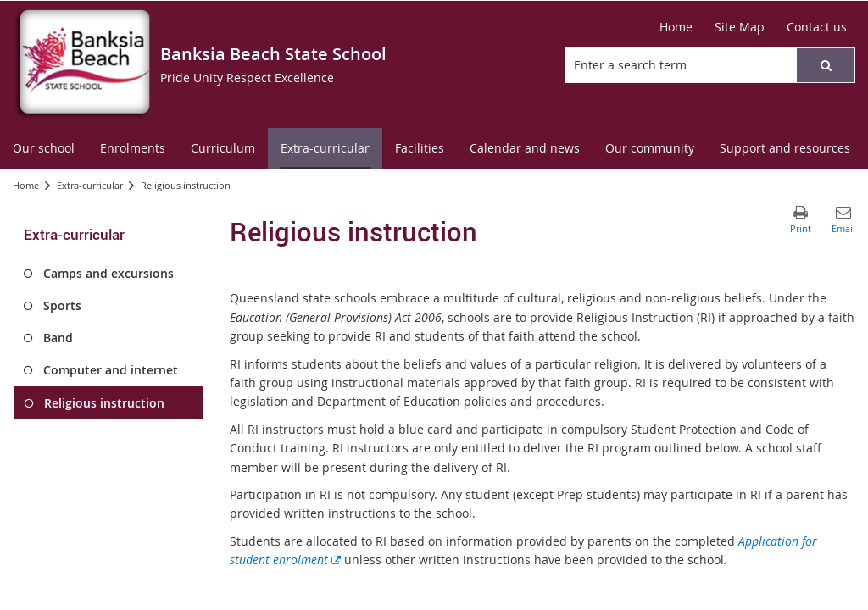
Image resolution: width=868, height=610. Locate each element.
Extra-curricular (90, 185)
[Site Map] (740, 27)
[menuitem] (44, 149)
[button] (826, 65)
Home (26, 185)
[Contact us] (817, 27)
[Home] (676, 27)
